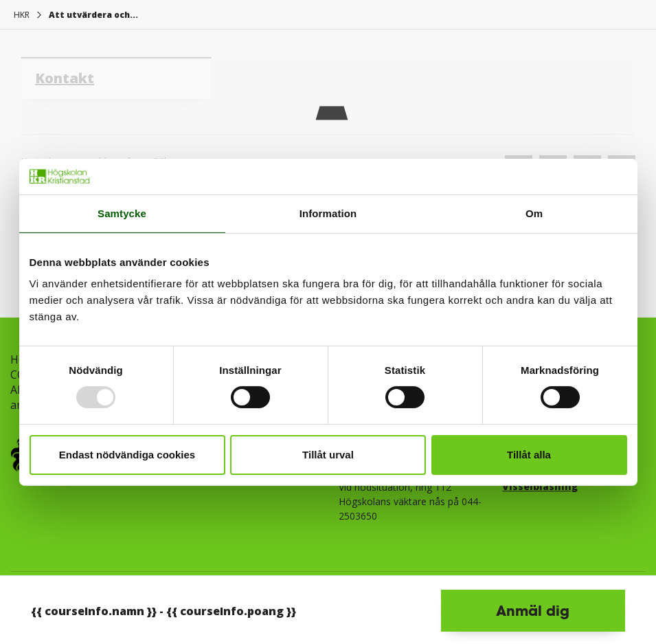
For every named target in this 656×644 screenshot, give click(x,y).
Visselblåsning (540, 486)
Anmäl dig (533, 610)
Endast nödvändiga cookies (127, 455)
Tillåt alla (529, 455)
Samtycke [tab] (122, 213)
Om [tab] (534, 213)
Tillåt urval (328, 455)
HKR (22, 15)
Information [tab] (328, 213)
